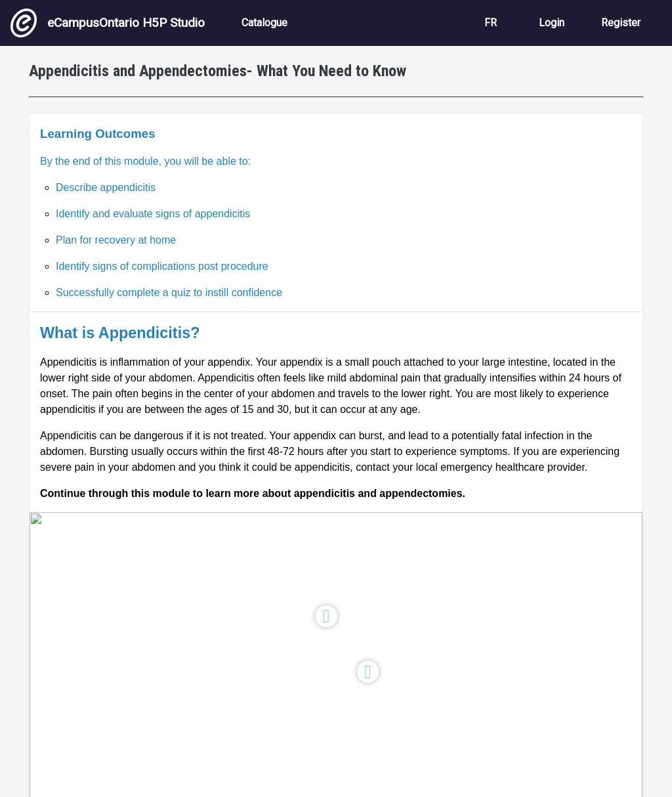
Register (621, 23)
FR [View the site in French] (491, 23)
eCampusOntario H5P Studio (108, 23)
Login (552, 23)
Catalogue (264, 23)
